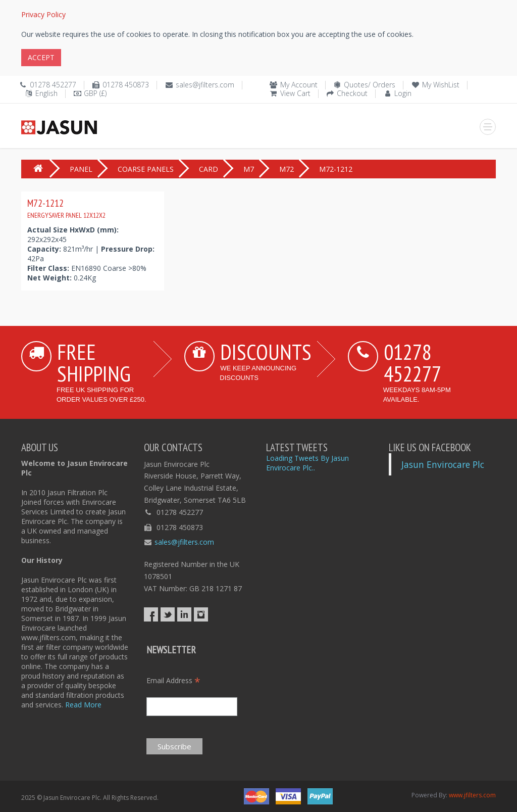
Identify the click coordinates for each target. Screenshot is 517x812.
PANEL (81, 169)
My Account (299, 85)
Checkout (352, 93)
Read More (83, 705)
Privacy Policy (43, 14)
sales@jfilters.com (205, 85)
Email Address (173, 680)
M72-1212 (66, 208)
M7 (249, 169)
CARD (209, 169)
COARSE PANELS (146, 169)
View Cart (295, 93)
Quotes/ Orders (370, 85)
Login (403, 93)
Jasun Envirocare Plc (443, 464)
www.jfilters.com (472, 795)
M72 (287, 169)
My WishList (441, 85)
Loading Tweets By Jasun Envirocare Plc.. (307, 463)
